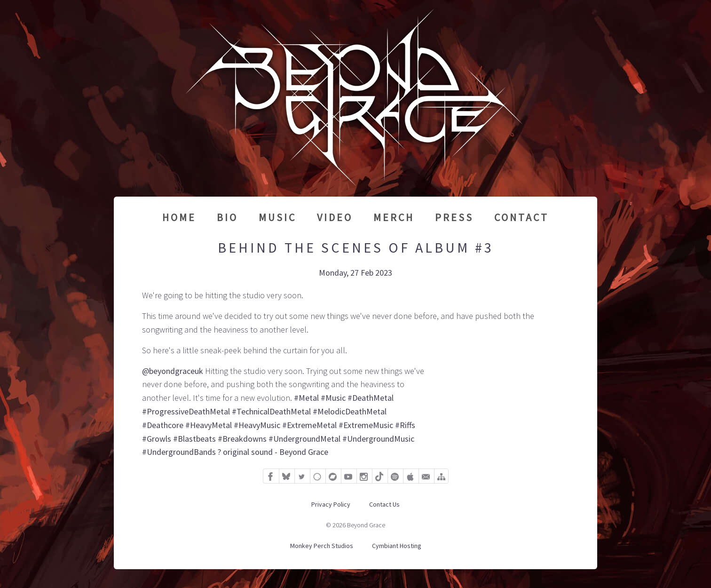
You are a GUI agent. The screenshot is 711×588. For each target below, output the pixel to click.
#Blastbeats (194, 439)
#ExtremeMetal (309, 425)
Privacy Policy (331, 504)
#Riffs (405, 425)
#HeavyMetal (209, 425)
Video (335, 217)
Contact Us (384, 504)
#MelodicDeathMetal (350, 411)
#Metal (306, 398)
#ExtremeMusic (366, 425)
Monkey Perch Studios (322, 546)
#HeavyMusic (257, 425)
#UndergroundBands (179, 452)
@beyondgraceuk (173, 371)
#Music (333, 398)
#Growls (157, 439)
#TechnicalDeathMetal (271, 411)
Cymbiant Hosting (397, 546)
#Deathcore (163, 425)
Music (277, 217)
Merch (394, 217)
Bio (227, 217)
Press (454, 217)
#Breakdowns (242, 439)
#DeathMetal (371, 398)
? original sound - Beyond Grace (273, 452)
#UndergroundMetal (304, 439)
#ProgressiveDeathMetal (186, 411)
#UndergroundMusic (378, 439)
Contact (521, 217)
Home (179, 217)
